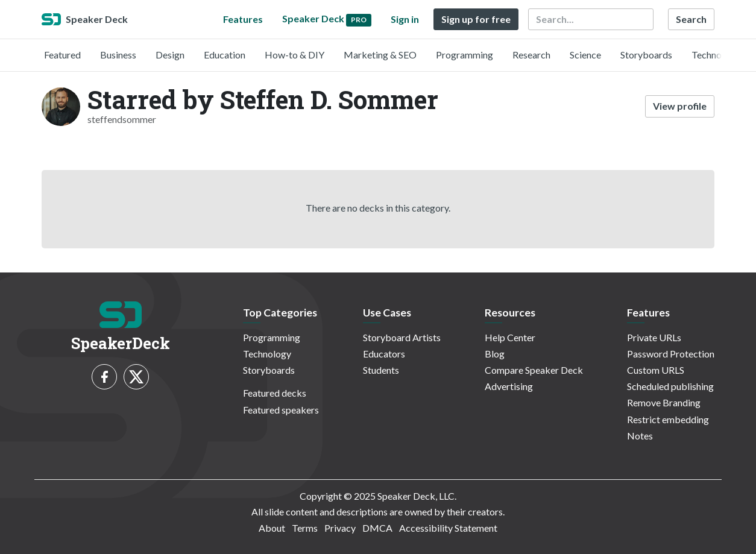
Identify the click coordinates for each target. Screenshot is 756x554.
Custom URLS (656, 370)
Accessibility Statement (448, 528)
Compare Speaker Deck (534, 370)
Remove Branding (664, 402)
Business (118, 55)
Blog (495, 354)
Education (225, 55)
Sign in (405, 19)
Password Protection (671, 354)
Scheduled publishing (670, 386)
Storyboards (646, 55)
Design (170, 55)
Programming (465, 55)
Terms (305, 528)
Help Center (510, 337)
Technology (716, 55)
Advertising (509, 386)
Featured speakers (281, 410)
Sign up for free (476, 19)
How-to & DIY (295, 55)
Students (381, 370)
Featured (62, 55)
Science (585, 55)
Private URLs (654, 337)
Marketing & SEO (380, 55)
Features (243, 19)
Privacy (340, 528)
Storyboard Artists (402, 337)
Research (531, 55)
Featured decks (275, 393)
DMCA (377, 528)
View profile (680, 106)
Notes (640, 436)
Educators (384, 354)
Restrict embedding (668, 419)
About (272, 528)
